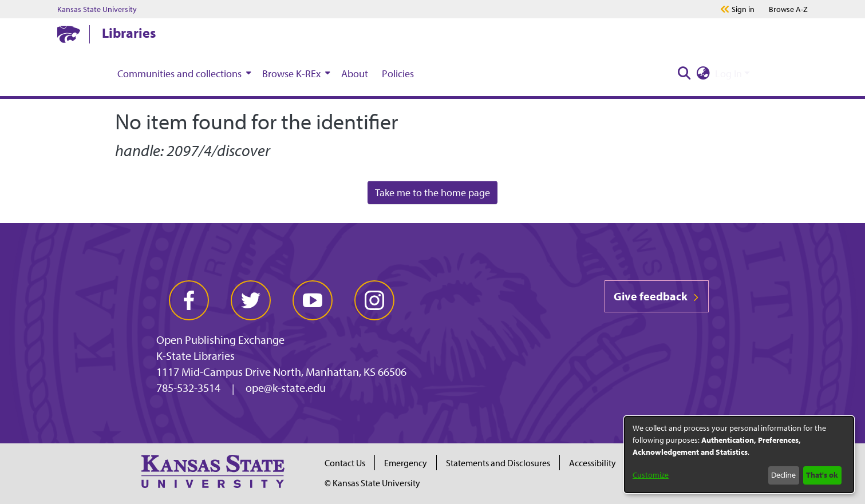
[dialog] (739, 455)
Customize (651, 475)
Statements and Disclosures (498, 463)
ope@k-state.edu (286, 388)
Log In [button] (730, 74)
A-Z (788, 9)
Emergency (406, 463)
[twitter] (251, 300)
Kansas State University (97, 9)
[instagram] (374, 300)
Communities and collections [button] (179, 74)
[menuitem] (183, 73)
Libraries (129, 33)
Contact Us (345, 463)
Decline (783, 475)
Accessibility (593, 463)
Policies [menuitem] (398, 74)
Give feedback (657, 296)
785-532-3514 (188, 388)
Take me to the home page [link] (433, 193)
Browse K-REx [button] (291, 74)
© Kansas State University (372, 483)
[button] (684, 74)
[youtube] (313, 300)
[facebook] (189, 300)
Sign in (743, 9)
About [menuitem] (355, 74)
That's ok (822, 475)
